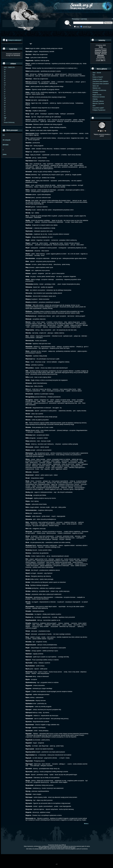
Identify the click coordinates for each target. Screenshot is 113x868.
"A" (5, 70)
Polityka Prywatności (99, 110)
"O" (5, 103)
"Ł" (5, 96)
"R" (5, 107)
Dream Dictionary (9, 122)
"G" (5, 83)
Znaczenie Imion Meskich (100, 81)
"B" (5, 72)
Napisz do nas (97, 95)
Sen (94, 75)
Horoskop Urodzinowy (99, 90)
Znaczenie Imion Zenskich (101, 84)
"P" (5, 105)
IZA (4, 135)
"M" (5, 98)
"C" (5, 74)
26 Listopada (7, 140)
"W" (5, 118)
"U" (5, 116)
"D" (5, 76)
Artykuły (95, 99)
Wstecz (86, 824)
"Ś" (5, 111)
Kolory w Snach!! (98, 77)
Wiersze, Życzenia (98, 103)
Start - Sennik (97, 73)
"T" (5, 114)
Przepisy (95, 92)
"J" (5, 89)
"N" (5, 100)
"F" (5, 81)
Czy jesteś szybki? (98, 108)
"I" (5, 87)
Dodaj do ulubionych (15, 40)
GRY (94, 106)
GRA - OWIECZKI (9, 67)
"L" (5, 94)
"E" (5, 78)
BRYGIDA (6, 145)
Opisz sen (96, 86)
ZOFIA (5, 155)
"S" (5, 109)
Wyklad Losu (97, 88)
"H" (5, 85)
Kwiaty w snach (97, 79)
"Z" (5, 120)
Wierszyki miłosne (98, 101)
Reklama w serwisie (99, 97)
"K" (5, 92)
